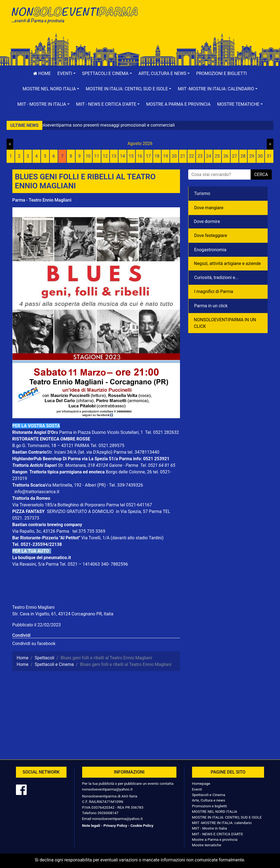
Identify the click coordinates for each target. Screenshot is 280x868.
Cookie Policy (142, 825)
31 (269, 156)
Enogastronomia (210, 250)
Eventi (197, 789)
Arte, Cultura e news (209, 800)
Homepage (201, 783)
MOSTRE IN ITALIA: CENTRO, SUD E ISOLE (227, 817)
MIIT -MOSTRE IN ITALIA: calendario (222, 823)
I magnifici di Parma (214, 291)
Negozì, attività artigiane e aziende (228, 263)
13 (114, 156)
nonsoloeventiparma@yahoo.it (107, 789)
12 (105, 156)
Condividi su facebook (34, 644)
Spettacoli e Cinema (209, 795)
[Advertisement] (206, 22)
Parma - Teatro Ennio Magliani (42, 200)
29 (252, 156)
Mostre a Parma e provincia (178, 104)
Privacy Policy (115, 825)
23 (200, 156)
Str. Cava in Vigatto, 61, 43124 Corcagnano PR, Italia (63, 614)
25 (217, 156)
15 (131, 156)
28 (243, 156)
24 (209, 156)
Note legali (91, 825)
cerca (261, 175)
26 (226, 156)
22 (192, 156)
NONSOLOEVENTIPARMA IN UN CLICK (225, 323)
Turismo (202, 193)
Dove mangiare (209, 208)
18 (157, 156)
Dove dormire (207, 221)
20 (174, 156)
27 (234, 156)
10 (88, 156)
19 (166, 156)
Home (42, 73)
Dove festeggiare (211, 235)
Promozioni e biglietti (222, 73)
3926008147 (108, 813)
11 (97, 156)
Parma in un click (211, 306)
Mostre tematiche (207, 845)
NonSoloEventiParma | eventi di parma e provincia (74, 16)
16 (140, 156)
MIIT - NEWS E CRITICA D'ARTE (218, 834)
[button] (66, 74)
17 (148, 156)
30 (260, 156)
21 (183, 156)
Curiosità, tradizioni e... (217, 277)
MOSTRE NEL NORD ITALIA (215, 811)
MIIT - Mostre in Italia (210, 828)
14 (123, 156)
